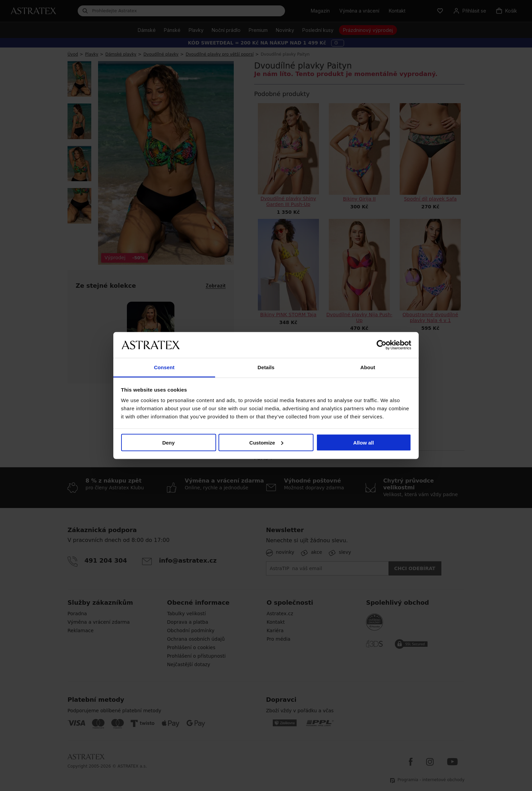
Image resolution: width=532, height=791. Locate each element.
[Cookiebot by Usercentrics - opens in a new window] (382, 345)
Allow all (364, 442)
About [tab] (368, 367)
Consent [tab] (164, 367)
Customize (266, 442)
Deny (168, 442)
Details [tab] (266, 367)
